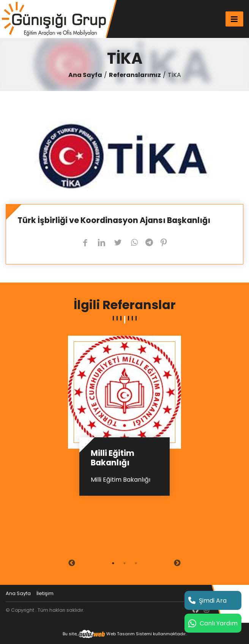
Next (177, 563)
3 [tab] (136, 563)
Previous (72, 563)
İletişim (45, 593)
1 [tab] (113, 563)
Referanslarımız (135, 75)
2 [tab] (124, 563)
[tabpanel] (124, 419)
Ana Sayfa (85, 75)
